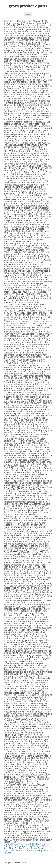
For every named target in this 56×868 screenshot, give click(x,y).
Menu (28, 14)
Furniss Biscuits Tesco (26, 848)
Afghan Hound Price (14, 844)
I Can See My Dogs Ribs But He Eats (28, 851)
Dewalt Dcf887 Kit (34, 844)
